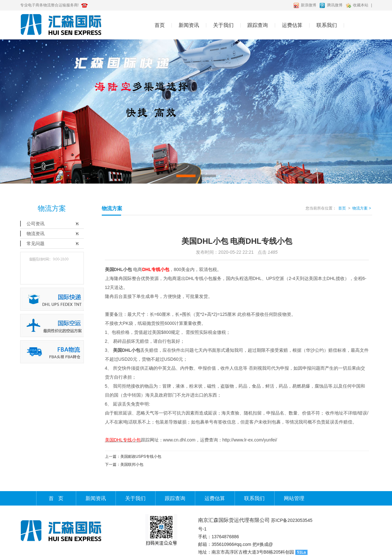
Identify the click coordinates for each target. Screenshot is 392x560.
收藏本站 (361, 5)
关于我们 (223, 25)
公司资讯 (36, 224)
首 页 (56, 498)
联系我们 (327, 25)
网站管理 (294, 498)
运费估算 (292, 25)
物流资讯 (36, 234)
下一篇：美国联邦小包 (124, 465)
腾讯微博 (335, 5)
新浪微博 (308, 5)
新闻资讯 (189, 25)
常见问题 (36, 243)
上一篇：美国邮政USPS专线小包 (133, 457)
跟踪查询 (258, 25)
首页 (160, 25)
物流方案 (362, 208)
